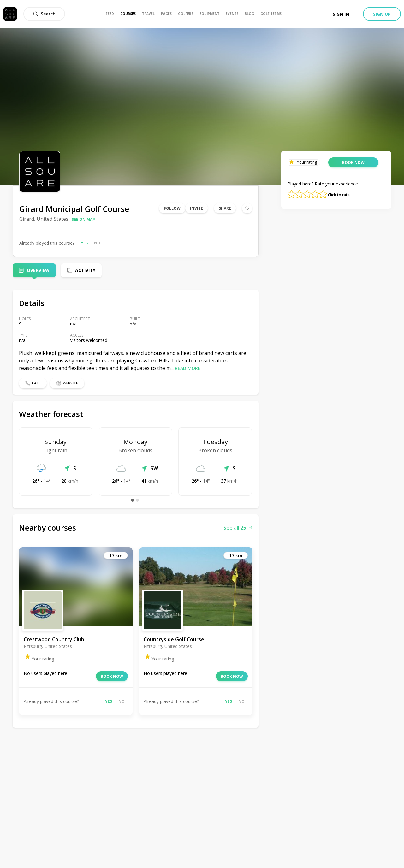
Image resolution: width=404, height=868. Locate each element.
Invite (196, 208)
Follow (172, 208)
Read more (188, 368)
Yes (84, 243)
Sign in (341, 14)
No (97, 243)
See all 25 (238, 528)
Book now (112, 676)
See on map (83, 219)
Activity (85, 270)
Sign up (382, 14)
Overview (38, 270)
